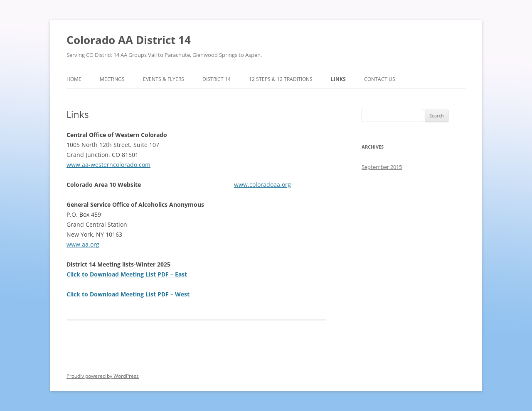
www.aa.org (83, 244)
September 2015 (382, 167)
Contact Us (380, 79)
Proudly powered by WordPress (103, 376)
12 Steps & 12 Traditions (281, 79)
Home (74, 79)
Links (338, 79)
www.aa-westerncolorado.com (108, 165)
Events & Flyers (164, 79)
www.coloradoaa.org (262, 185)
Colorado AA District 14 (129, 40)
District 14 (217, 79)
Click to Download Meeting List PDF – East (127, 274)
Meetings (112, 79)
